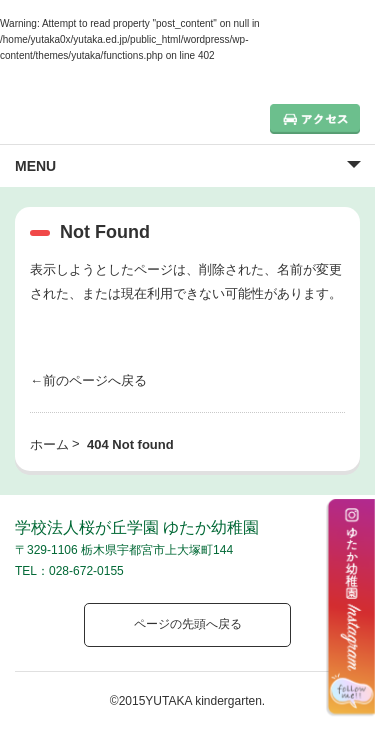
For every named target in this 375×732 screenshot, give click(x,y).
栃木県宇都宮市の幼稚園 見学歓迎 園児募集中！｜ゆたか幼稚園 (105, 114)
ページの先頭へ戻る (188, 624)
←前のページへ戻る (88, 380)
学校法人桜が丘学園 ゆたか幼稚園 (137, 527)
